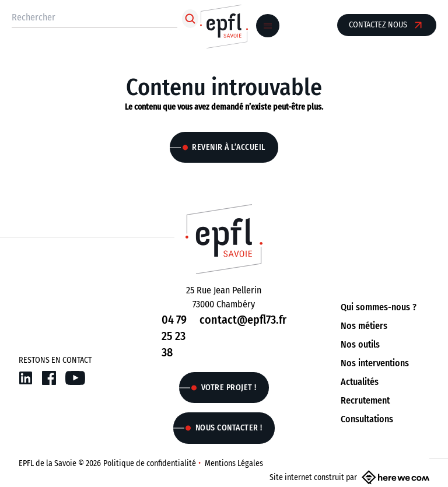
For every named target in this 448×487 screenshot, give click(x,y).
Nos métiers (364, 326)
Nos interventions (375, 363)
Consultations (367, 419)
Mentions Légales (234, 463)
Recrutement (365, 400)
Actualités (360, 382)
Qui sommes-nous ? (379, 307)
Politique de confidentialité (150, 463)
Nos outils (360, 344)
